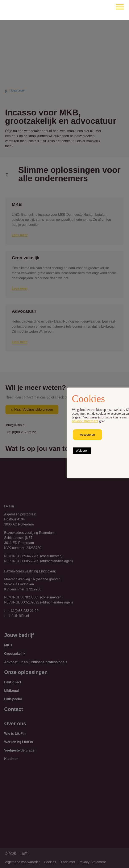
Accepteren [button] (88, 435)
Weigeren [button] (82, 451)
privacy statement (85, 421)
